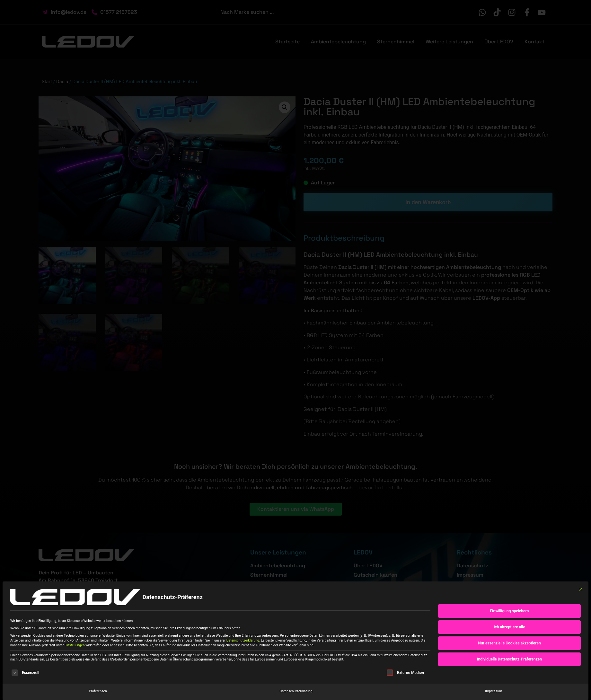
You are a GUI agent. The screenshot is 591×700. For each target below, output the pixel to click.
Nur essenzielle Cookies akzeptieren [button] (509, 643)
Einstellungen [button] (75, 645)
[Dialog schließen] (581, 589)
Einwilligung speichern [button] (510, 611)
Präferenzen (98, 691)
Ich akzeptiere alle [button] (509, 627)
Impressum (494, 691)
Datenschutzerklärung (243, 640)
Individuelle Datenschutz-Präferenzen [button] (509, 659)
